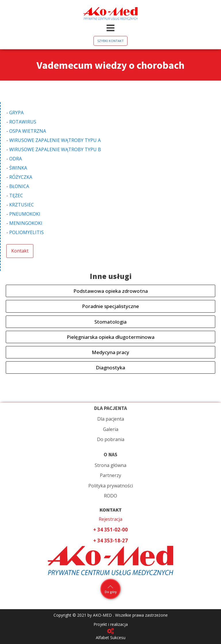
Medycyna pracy (110, 352)
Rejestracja (110, 519)
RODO (110, 496)
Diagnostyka (110, 367)
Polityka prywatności (111, 486)
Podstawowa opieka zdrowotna (111, 291)
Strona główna (110, 465)
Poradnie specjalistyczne (110, 306)
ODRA (16, 159)
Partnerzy (110, 475)
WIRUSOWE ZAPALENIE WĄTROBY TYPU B (55, 149)
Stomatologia (110, 322)
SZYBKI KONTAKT (110, 41)
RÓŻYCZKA (21, 177)
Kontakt (20, 251)
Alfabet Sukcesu (111, 638)
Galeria (111, 429)
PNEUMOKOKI (25, 214)
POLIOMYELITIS (26, 232)
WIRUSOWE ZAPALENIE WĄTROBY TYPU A (55, 140)
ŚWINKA (18, 168)
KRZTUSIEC (22, 205)
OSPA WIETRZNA (28, 131)
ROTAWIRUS (23, 122)
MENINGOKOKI (26, 223)
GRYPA (16, 113)
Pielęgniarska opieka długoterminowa (111, 337)
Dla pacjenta (111, 419)
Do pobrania (111, 439)
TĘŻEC (16, 195)
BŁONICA (19, 186)
